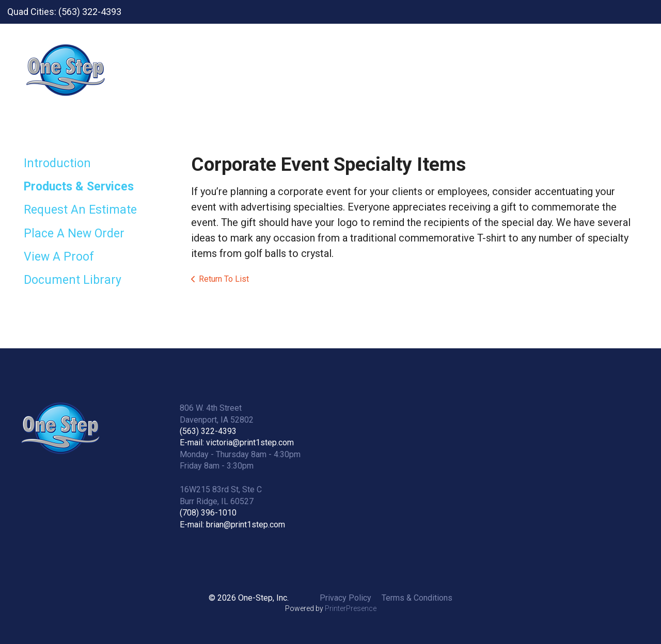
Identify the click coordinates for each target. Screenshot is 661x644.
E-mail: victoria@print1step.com (237, 442)
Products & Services (79, 187)
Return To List (224, 279)
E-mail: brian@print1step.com (232, 525)
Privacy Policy (345, 598)
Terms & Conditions (417, 598)
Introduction (57, 163)
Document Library (73, 280)
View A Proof (59, 257)
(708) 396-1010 (208, 513)
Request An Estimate (80, 210)
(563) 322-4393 (208, 431)
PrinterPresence (351, 608)
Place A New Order (74, 234)
